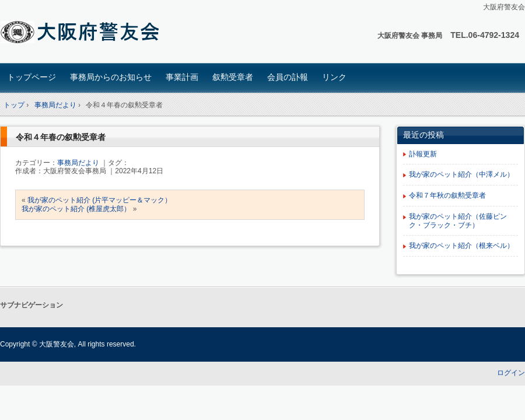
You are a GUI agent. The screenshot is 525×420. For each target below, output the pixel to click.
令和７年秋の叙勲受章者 (447, 195)
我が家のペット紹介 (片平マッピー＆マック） (99, 200)
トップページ (32, 77)
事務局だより (78, 163)
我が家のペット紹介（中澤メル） (461, 174)
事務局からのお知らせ (111, 77)
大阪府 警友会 (82, 33)
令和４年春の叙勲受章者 (61, 137)
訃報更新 (423, 154)
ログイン (511, 373)
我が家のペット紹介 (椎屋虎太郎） (76, 209)
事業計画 (182, 77)
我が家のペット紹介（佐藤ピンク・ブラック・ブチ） (458, 221)
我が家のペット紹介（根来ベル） (461, 246)
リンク (334, 77)
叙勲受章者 (233, 77)
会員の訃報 (288, 77)
